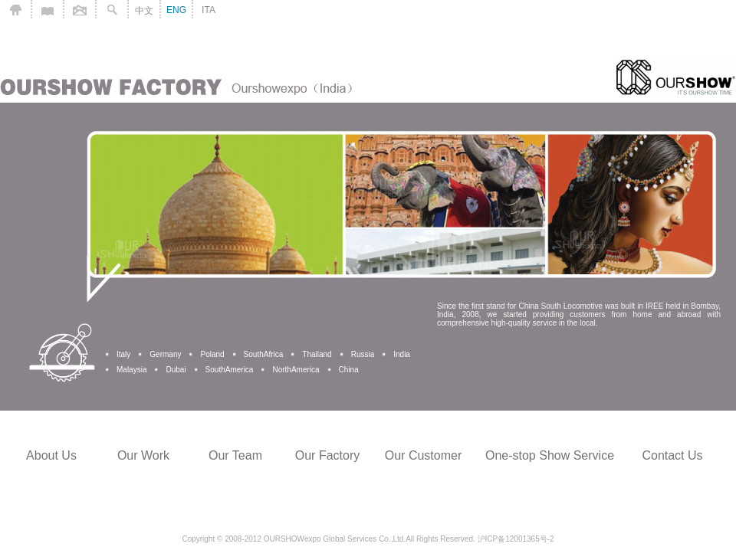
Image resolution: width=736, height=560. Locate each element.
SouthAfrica (264, 354)
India (402, 354)
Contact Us (672, 455)
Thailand (317, 354)
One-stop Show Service (550, 455)
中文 (144, 11)
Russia (363, 354)
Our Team (235, 455)
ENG (176, 10)
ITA (209, 10)
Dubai (176, 370)
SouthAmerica (230, 370)
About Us (51, 455)
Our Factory (327, 455)
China (349, 370)
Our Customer (423, 455)
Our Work (143, 455)
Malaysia (131, 370)
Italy (123, 354)
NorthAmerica (296, 370)
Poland (212, 354)
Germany (165, 354)
